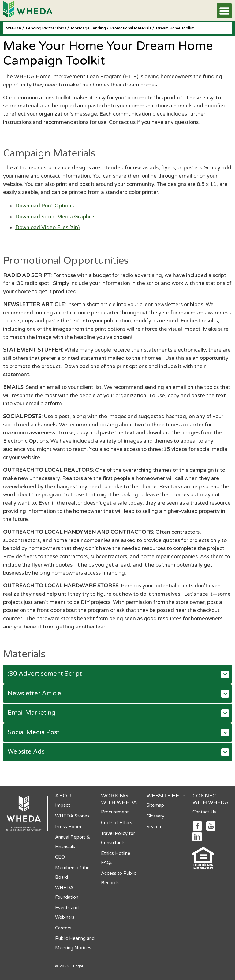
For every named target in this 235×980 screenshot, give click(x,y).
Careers (63, 928)
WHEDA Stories (72, 816)
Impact (63, 805)
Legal (78, 966)
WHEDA (14, 28)
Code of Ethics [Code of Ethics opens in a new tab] (117, 823)
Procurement (115, 812)
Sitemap (155, 805)
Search (154, 827)
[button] (224, 11)
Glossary (155, 816)
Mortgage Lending (89, 28)
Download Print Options (45, 206)
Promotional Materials (131, 28)
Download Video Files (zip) (47, 227)
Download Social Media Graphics (55, 217)
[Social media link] (197, 826)
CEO (60, 857)
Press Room (68, 827)
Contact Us (204, 812)
